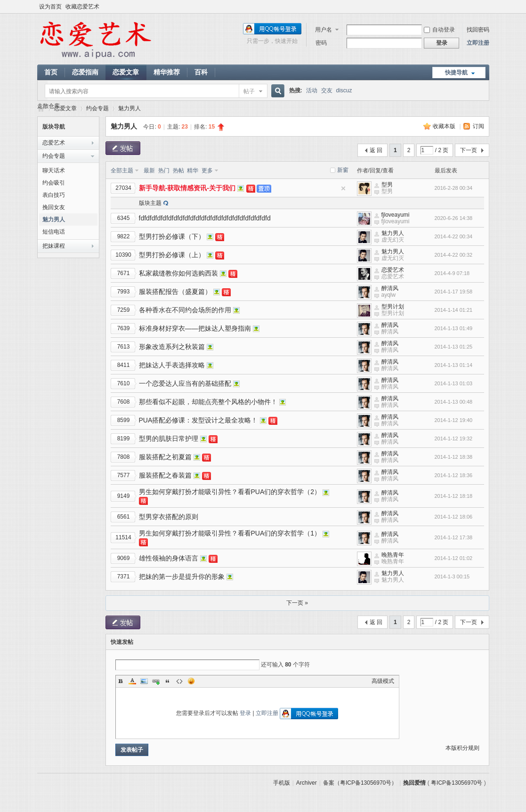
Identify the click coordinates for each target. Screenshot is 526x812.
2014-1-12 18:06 (454, 517)
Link (156, 681)
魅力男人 (129, 108)
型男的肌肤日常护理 (169, 438)
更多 (207, 171)
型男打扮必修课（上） (172, 255)
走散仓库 (49, 106)
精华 (193, 171)
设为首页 (50, 7)
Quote (168, 681)
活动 (312, 90)
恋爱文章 (126, 72)
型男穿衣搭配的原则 (169, 517)
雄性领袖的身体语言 (169, 558)
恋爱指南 (85, 72)
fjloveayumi (396, 215)
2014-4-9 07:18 (452, 273)
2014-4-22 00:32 (454, 255)
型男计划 (393, 307)
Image (144, 681)
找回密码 (478, 30)
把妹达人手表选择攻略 (172, 365)
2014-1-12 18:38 (454, 457)
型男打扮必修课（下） (172, 236)
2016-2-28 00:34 (454, 188)
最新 (149, 171)
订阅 (478, 126)
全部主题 (122, 171)
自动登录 (439, 30)
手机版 (282, 783)
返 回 (376, 150)
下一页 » (297, 603)
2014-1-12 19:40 (454, 420)
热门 (164, 171)
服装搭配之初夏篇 (165, 457)
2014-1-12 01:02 (454, 558)
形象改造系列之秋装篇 (172, 347)
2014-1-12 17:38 (454, 537)
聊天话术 (54, 171)
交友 (327, 90)
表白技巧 (54, 195)
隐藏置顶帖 (343, 188)
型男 (387, 185)
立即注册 (478, 43)
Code (179, 681)
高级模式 (383, 681)
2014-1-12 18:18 (454, 496)
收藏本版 (445, 126)
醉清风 (390, 288)
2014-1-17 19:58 (454, 292)
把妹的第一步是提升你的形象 (182, 577)
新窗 (343, 170)
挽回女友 (54, 207)
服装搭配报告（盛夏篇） (175, 292)
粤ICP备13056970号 (457, 783)
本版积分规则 (462, 748)
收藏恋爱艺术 (82, 7)
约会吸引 (54, 183)
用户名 (324, 30)
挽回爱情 (414, 783)
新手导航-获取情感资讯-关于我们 (187, 188)
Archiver (307, 783)
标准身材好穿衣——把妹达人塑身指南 (195, 328)
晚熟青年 (393, 555)
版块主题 (150, 203)
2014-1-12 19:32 (454, 438)
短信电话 (54, 232)
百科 (201, 72)
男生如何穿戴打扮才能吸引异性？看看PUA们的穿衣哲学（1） (230, 533)
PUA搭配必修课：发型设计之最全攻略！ (198, 420)
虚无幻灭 (393, 240)
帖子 (249, 91)
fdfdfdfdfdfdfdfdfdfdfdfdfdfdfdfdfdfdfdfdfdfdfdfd (205, 218)
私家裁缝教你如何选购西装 (178, 273)
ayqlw (389, 295)
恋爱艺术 (54, 143)
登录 (245, 713)
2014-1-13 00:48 (454, 402)
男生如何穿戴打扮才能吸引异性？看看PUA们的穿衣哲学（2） (230, 492)
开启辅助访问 (487, 7)
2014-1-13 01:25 (454, 347)
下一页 (469, 150)
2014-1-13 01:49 (454, 328)
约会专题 (97, 108)
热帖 (178, 171)
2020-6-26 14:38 (454, 218)
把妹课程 (54, 246)
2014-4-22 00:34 (454, 236)
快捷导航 (456, 73)
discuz (344, 90)
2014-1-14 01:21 (454, 310)
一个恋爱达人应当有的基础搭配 (185, 383)
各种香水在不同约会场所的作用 (185, 310)
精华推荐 (167, 72)
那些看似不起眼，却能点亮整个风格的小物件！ (208, 402)
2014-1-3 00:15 (452, 577)
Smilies (191, 681)
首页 (51, 72)
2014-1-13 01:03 (454, 383)
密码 (321, 43)
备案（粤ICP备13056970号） (360, 783)
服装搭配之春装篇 (165, 475)
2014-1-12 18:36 (454, 475)
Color (132, 681)
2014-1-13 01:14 (454, 365)
